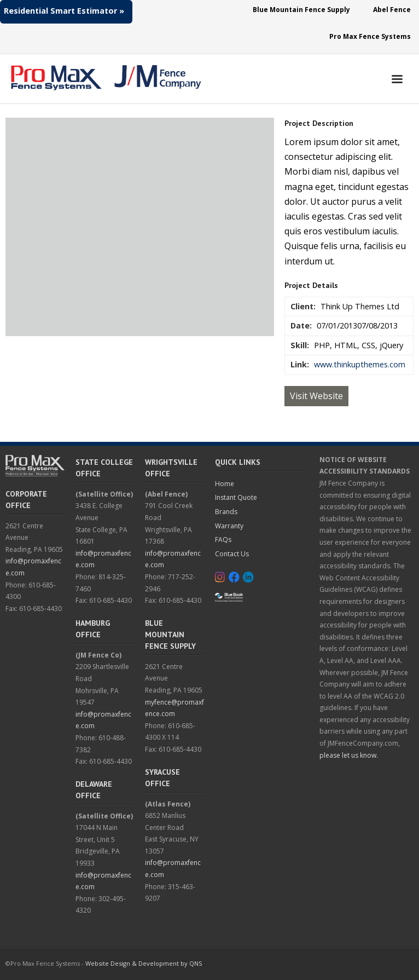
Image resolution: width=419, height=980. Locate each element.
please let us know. (349, 755)
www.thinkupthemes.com (360, 364)
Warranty (229, 526)
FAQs (223, 540)
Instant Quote (236, 497)
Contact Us (232, 554)
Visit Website (316, 396)
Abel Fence (392, 10)
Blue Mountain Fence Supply (301, 10)
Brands (226, 512)
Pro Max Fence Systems (370, 36)
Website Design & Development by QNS (144, 963)
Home (225, 484)
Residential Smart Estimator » (64, 11)
